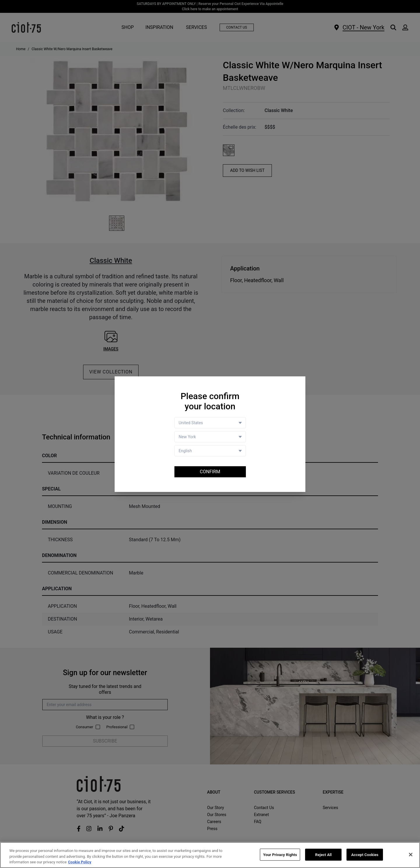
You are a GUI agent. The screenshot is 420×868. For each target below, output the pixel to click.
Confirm (210, 472)
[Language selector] (210, 451)
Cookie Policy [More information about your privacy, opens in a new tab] (80, 862)
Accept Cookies (365, 855)
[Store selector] (210, 437)
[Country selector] (210, 423)
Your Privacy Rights (280, 855)
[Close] (411, 855)
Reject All (324, 855)
